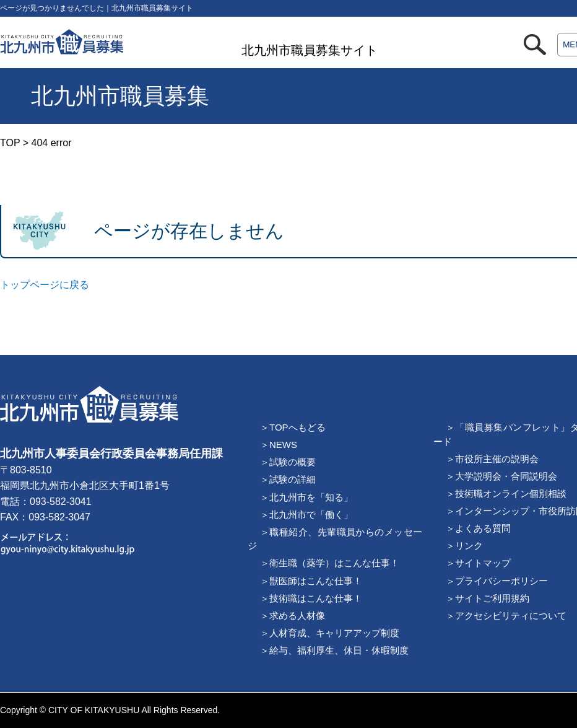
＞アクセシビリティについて (506, 616)
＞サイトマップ (478, 563)
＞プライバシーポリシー (497, 581)
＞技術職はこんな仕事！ (311, 598)
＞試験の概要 (288, 462)
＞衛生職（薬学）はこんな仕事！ (330, 563)
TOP (10, 143)
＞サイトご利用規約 (488, 598)
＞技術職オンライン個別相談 (506, 493)
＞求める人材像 (293, 616)
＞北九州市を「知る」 (306, 497)
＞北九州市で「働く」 (306, 515)
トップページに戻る (45, 285)
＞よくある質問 (478, 528)
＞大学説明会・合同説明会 (501, 476)
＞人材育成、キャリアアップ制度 (330, 633)
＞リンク (464, 546)
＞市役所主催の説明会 (492, 459)
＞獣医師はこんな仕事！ (311, 581)
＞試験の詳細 (288, 479)
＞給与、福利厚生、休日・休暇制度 (334, 650)
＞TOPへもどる (293, 427)
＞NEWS (279, 445)
